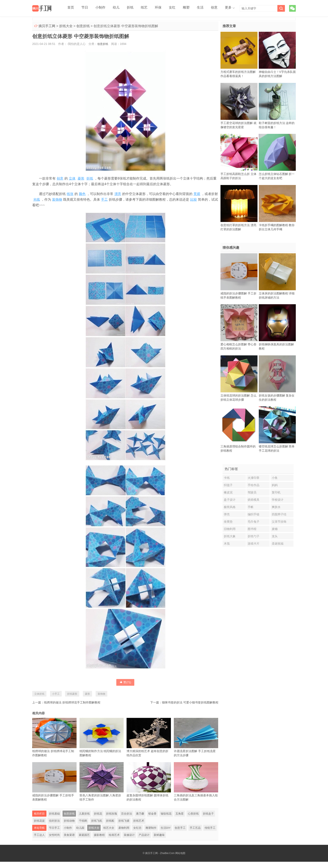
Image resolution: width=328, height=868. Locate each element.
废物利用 (124, 834)
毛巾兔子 (254, 522)
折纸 (120, 8)
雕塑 (167, 8)
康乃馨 (140, 820)
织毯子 (228, 485)
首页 (70, 8)
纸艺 (132, 8)
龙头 (275, 536)
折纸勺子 (254, 536)
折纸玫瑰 (111, 820)
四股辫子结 (279, 514)
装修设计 (129, 841)
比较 (193, 200)
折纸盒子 (208, 820)
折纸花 (98, 820)
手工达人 (39, 841)
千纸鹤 (83, 827)
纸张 (70, 194)
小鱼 (275, 478)
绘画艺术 (114, 841)
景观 (197, 194)
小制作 (95, 8)
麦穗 (275, 529)
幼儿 (109, 8)
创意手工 (180, 834)
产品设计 (144, 841)
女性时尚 (54, 841)
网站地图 (180, 859)
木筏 (227, 544)
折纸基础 (54, 820)
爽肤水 (276, 507)
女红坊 (137, 834)
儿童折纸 (84, 820)
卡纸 (227, 478)
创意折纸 (83, 26)
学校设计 (278, 500)
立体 (72, 178)
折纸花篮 (39, 827)
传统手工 (210, 834)
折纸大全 (66, 26)
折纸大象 (230, 536)
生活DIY (166, 834)
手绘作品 (254, 485)
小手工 (56, 694)
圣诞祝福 (278, 544)
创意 (191, 8)
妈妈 (275, 485)
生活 (179, 8)
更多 (202, 8)
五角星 (180, 820)
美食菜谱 (69, 841)
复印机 (276, 492)
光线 (37, 200)
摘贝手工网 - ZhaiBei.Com (160, 859)
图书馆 (252, 529)
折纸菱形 (72, 694)
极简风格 (230, 507)
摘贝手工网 (47, 26)
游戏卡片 (254, 544)
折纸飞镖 (124, 827)
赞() (125, 682)
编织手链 (254, 514)
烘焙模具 (254, 500)
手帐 (251, 507)
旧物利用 (230, 529)
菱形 (81, 178)
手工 (104, 200)
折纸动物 (69, 827)
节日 (81, 8)
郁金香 (152, 820)
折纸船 (110, 827)
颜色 (82, 194)
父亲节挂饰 (279, 522)
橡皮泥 (228, 492)
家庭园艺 (84, 841)
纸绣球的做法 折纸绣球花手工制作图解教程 (72, 702)
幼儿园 (80, 834)
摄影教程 (99, 841)
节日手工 (54, 834)
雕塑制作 (151, 834)
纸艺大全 (109, 834)
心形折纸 (193, 820)
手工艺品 (195, 834)
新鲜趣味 (159, 841)
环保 (144, 8)
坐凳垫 (228, 522)
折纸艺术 (139, 827)
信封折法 (54, 827)
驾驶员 (252, 492)
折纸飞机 (97, 827)
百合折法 (127, 820)
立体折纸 (39, 694)
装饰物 (57, 200)
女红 (155, 8)
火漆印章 (254, 478)
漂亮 (118, 194)
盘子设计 (230, 500)
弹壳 (227, 514)
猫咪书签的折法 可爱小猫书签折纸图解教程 (190, 702)
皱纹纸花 (166, 820)
